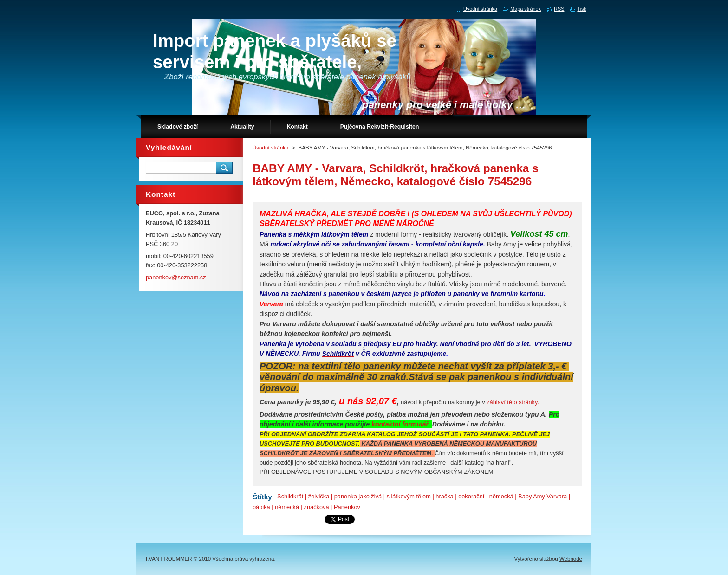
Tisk (582, 9)
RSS (559, 9)
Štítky (262, 497)
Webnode (571, 559)
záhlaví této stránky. (513, 402)
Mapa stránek (526, 9)
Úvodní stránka (270, 148)
